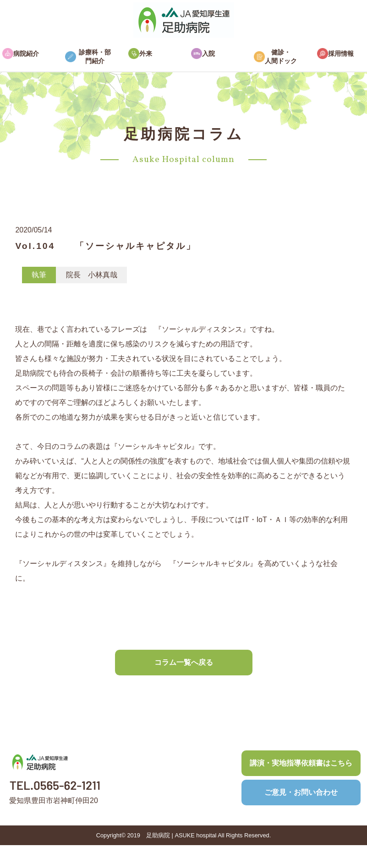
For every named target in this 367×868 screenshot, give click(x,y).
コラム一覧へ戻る (184, 662)
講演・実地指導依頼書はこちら (301, 763)
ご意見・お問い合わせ (301, 792)
